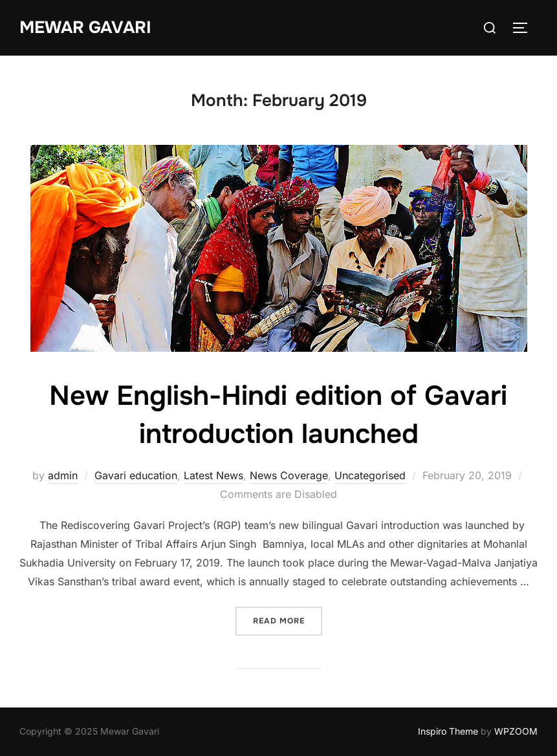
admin (63, 475)
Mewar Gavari (85, 27)
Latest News (213, 475)
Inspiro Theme (448, 731)
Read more (288, 620)
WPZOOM (516, 731)
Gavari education (136, 475)
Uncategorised (370, 475)
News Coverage (289, 475)
